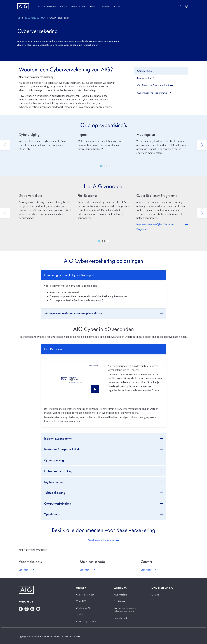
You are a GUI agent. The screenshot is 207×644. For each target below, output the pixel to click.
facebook (21, 609)
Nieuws (105, 6)
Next (202, 145)
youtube (38, 609)
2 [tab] (106, 166)
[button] (72, 379)
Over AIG (93, 6)
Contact (117, 6)
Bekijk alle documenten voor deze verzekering (103, 530)
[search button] (180, 6)
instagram (27, 609)
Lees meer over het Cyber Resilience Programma (155, 227)
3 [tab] (108, 241)
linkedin (32, 609)
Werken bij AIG (78, 6)
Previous (5, 145)
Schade (63, 6)
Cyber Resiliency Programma (157, 196)
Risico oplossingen (46, 6)
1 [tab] (101, 166)
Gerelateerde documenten (101, 540)
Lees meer (24, 570)
